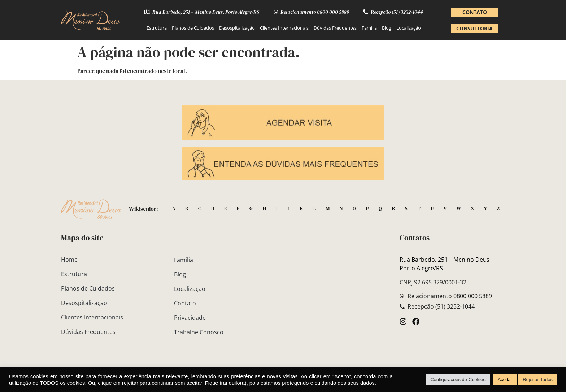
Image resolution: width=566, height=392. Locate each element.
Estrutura (157, 28)
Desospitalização (237, 28)
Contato (185, 303)
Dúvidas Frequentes (335, 28)
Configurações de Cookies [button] (458, 380)
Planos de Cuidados (193, 28)
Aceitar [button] (505, 380)
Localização (409, 28)
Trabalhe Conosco (199, 332)
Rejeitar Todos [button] (538, 380)
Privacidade (190, 318)
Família (369, 28)
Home (69, 260)
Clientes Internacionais (284, 28)
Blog (387, 28)
